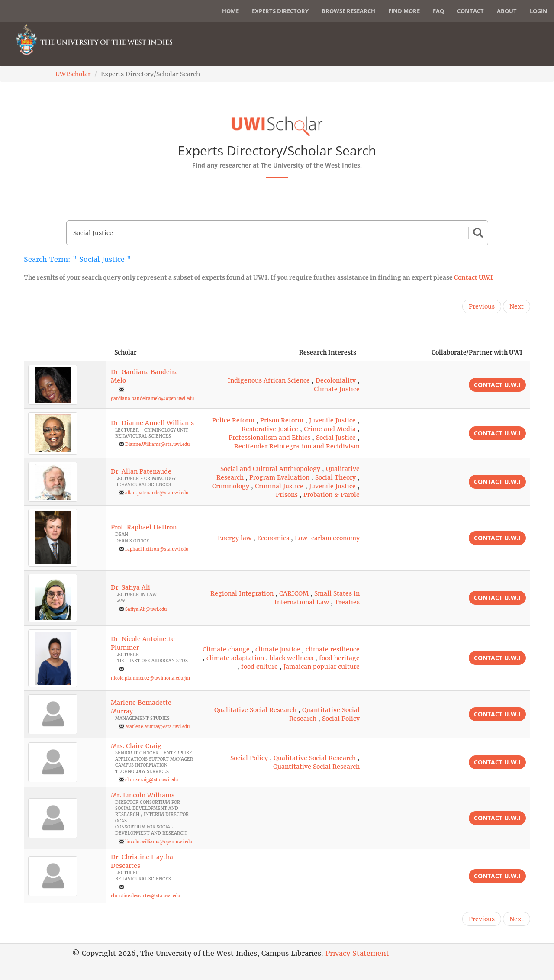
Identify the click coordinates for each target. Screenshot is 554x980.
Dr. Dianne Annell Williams (152, 423)
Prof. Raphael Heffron (144, 527)
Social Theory (335, 477)
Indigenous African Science (269, 380)
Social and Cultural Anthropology (270, 469)
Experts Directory (280, 11)
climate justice (278, 649)
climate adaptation (235, 658)
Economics (273, 538)
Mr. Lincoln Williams (143, 795)
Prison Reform (282, 420)
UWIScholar (73, 74)
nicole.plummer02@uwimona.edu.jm (150, 678)
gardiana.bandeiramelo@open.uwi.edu (152, 398)
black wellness (291, 658)
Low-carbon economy (327, 538)
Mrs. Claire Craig (136, 746)
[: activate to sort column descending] (65, 353)
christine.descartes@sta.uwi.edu (145, 896)
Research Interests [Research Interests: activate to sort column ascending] (328, 352)
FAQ (438, 11)
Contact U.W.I (473, 277)
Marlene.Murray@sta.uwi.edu (157, 727)
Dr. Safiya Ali (130, 587)
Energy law (235, 538)
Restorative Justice (270, 429)
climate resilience (333, 649)
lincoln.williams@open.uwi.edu (159, 842)
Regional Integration (242, 593)
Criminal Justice (279, 486)
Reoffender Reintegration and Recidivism (297, 446)
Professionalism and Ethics (269, 438)
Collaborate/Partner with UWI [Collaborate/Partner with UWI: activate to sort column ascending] (477, 352)
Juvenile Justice (332, 420)
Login (539, 11)
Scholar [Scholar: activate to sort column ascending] (126, 352)
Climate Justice (337, 389)
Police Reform (233, 420)
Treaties (347, 602)
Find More (404, 11)
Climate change (226, 649)
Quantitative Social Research (316, 767)
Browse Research (348, 11)
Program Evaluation (279, 477)
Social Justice (336, 438)
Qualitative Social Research (255, 710)
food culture (259, 667)
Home (230, 11)
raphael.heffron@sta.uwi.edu (157, 549)
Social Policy (341, 719)
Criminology (231, 486)
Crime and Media (330, 429)
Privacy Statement (357, 953)
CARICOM (294, 593)
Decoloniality (336, 380)
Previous (482, 306)
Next (517, 306)
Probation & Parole (332, 495)
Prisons (287, 495)
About (507, 11)
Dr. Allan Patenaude (141, 471)
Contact (470, 11)
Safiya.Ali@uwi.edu (146, 609)
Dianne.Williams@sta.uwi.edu (157, 444)
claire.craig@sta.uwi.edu (151, 780)
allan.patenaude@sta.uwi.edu (157, 493)
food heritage (339, 658)
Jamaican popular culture (322, 667)
